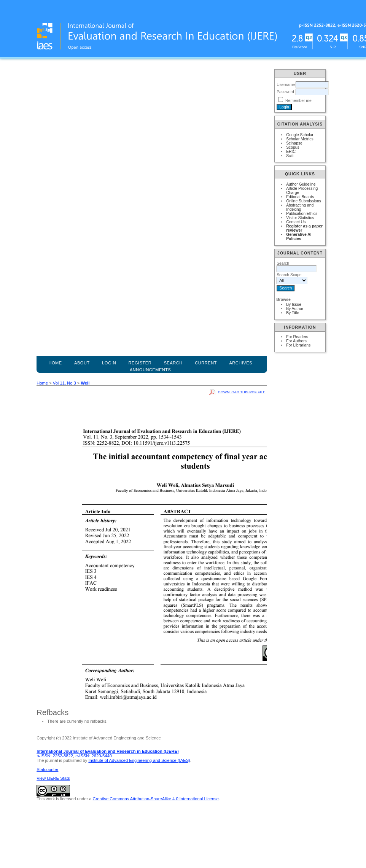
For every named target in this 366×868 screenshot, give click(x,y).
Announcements (150, 370)
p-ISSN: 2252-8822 (55, 756)
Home (55, 363)
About (82, 363)
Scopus (293, 147)
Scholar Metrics (300, 139)
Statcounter (47, 769)
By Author (295, 309)
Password (285, 92)
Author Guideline (301, 184)
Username (286, 85)
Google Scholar (300, 135)
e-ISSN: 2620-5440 (94, 756)
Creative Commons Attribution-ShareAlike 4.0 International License (156, 799)
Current (206, 363)
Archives (241, 363)
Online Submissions (304, 201)
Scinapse (294, 143)
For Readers (297, 337)
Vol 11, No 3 (64, 383)
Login (109, 363)
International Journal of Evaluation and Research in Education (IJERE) (108, 751)
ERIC (291, 152)
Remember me (298, 101)
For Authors (296, 341)
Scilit (290, 156)
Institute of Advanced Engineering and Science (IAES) (139, 760)
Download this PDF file (242, 392)
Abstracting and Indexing (300, 207)
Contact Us (296, 222)
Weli (85, 383)
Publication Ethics (302, 214)
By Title (293, 313)
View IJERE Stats (53, 778)
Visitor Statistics (300, 218)
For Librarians (298, 345)
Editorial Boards (300, 197)
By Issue (294, 304)
